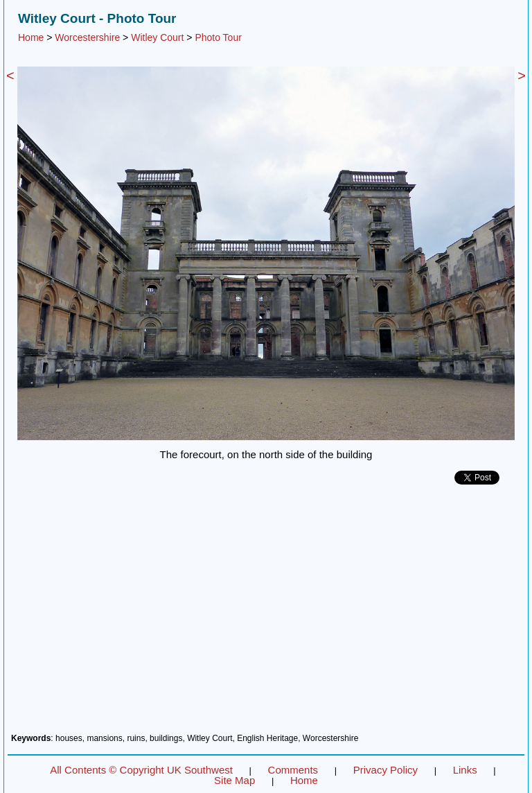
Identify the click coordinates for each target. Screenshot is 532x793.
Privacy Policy (385, 770)
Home (31, 37)
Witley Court (157, 37)
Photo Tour (218, 37)
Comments (293, 770)
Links (465, 770)
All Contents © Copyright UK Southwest (141, 770)
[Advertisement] (266, 614)
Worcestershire (87, 37)
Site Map (234, 780)
